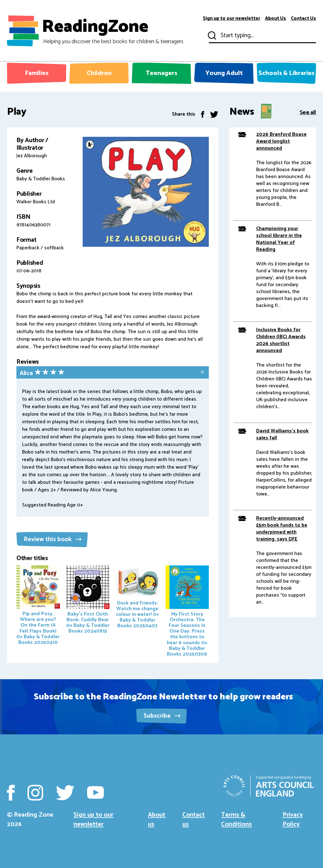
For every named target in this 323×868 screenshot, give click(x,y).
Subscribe (162, 716)
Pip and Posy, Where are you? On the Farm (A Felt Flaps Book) (38, 606)
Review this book (53, 539)
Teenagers (161, 73)
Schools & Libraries (286, 73)
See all (308, 112)
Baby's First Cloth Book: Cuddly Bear (88, 600)
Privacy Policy (293, 820)
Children (99, 73)
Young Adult (224, 73)
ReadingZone (113, 31)
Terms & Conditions (236, 820)
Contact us (194, 820)
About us (157, 820)
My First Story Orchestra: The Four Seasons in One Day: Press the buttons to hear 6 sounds (187, 612)
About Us (276, 19)
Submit (211, 36)
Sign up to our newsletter (232, 19)
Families (37, 73)
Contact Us (303, 19)
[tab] (113, 373)
